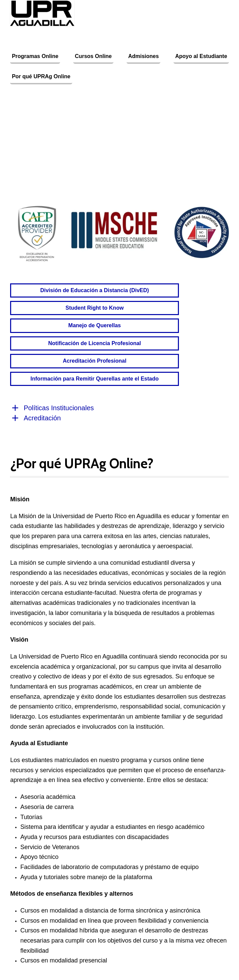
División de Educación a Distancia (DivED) (95, 290)
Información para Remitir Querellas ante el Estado (95, 379)
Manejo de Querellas (95, 325)
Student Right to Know (95, 308)
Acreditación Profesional (95, 361)
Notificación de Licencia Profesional (95, 343)
